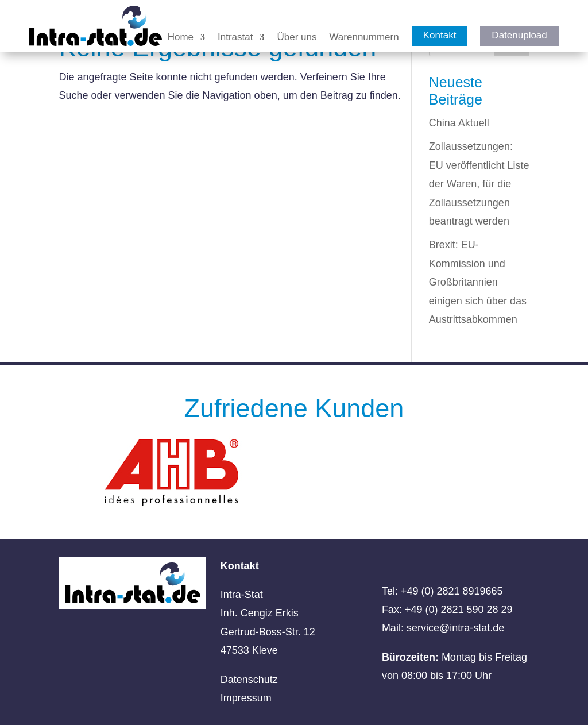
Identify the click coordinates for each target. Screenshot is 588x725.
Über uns (297, 38)
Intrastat (235, 38)
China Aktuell (459, 123)
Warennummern (364, 38)
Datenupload (519, 35)
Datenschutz (249, 680)
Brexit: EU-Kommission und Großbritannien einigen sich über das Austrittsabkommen (478, 282)
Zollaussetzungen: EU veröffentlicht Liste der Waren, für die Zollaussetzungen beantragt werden (479, 184)
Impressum (246, 698)
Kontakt (440, 35)
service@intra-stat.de (455, 628)
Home (181, 38)
